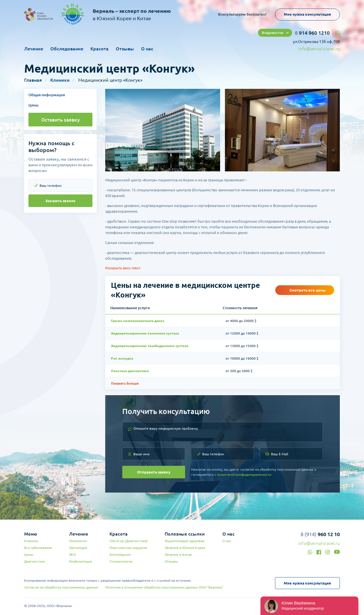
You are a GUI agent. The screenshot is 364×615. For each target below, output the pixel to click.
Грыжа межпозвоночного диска (138, 321)
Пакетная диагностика (130, 371)
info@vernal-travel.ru (319, 49)
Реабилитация (81, 561)
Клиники (60, 80)
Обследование (67, 49)
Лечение (34, 49)
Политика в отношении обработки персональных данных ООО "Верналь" (164, 587)
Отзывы (125, 49)
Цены (33, 105)
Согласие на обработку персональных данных (61, 587)
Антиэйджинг (120, 554)
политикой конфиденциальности (244, 474)
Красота (100, 49)
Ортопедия (78, 548)
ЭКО (73, 554)
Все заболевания (38, 548)
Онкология (78, 541)
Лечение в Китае (178, 554)
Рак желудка (122, 358)
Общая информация (47, 95)
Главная (33, 80)
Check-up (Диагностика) (129, 541)
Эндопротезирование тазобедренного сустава (150, 346)
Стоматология (121, 561)
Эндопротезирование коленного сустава (145, 333)
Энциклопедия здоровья (185, 541)
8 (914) (320, 534)
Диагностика (34, 561)
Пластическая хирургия (128, 548)
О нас (147, 49)
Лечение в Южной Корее (185, 548)
